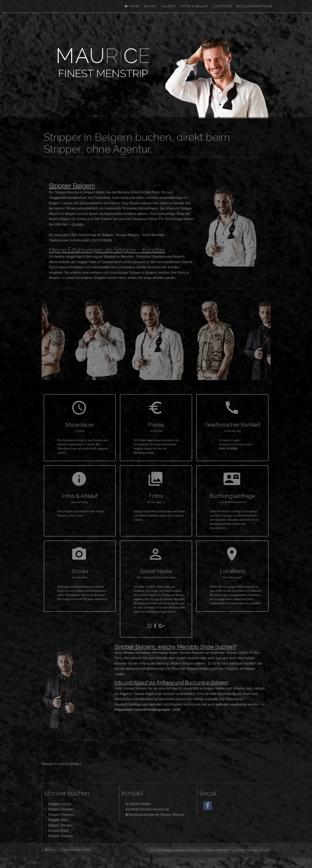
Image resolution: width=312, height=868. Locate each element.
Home (132, 6)
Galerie (168, 6)
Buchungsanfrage (254, 6)
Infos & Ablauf (194, 6)
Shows (150, 6)
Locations (223, 6)
